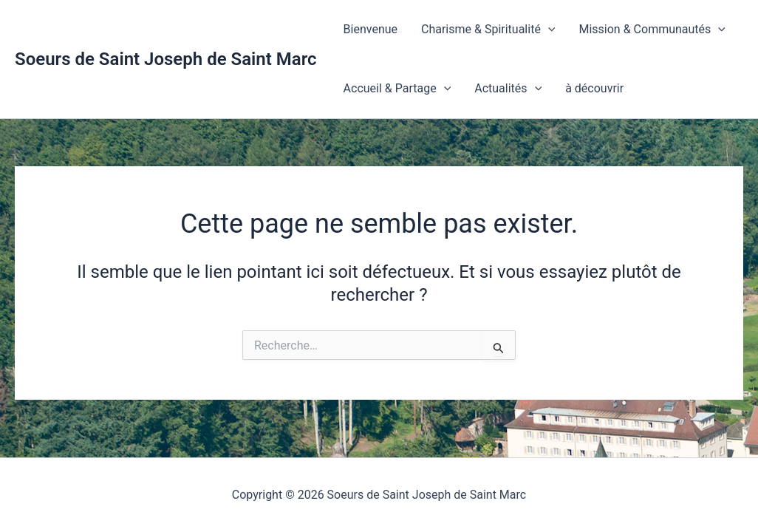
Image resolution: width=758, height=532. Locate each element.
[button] (548, 30)
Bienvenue (371, 29)
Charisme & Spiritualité (488, 30)
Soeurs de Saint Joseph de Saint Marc (166, 59)
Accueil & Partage (397, 89)
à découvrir (594, 88)
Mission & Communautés (652, 30)
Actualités (508, 89)
